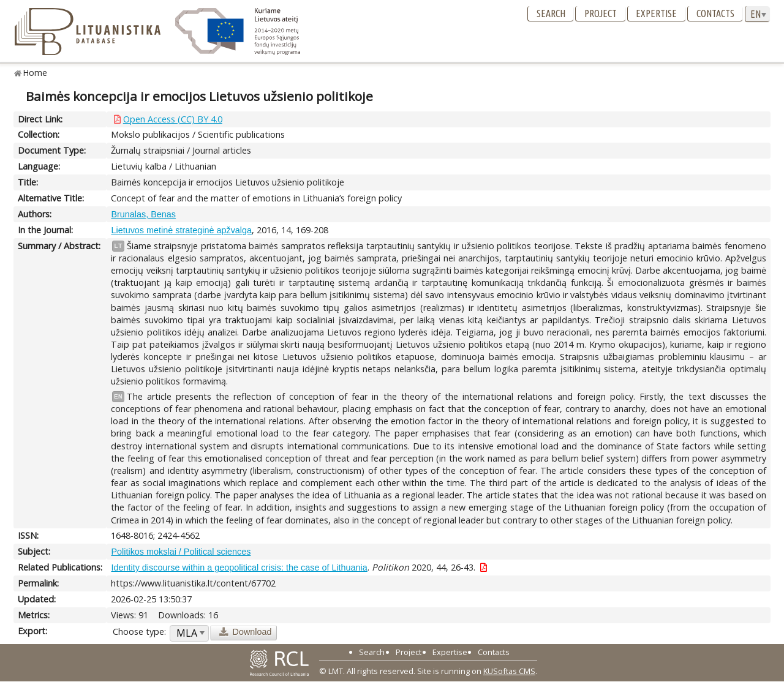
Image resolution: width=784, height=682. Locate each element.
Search (551, 13)
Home (35, 73)
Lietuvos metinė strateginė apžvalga (181, 230)
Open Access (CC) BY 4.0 (173, 119)
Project (601, 13)
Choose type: (139, 631)
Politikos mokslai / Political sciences (181, 552)
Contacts (715, 13)
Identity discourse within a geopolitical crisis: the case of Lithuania (239, 568)
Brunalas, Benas (143, 214)
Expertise (656, 13)
